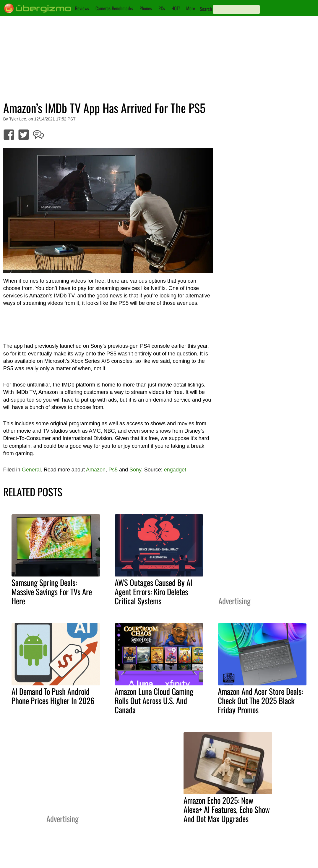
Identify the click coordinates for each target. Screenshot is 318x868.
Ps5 (113, 470)
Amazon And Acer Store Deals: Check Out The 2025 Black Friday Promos (260, 700)
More (191, 8)
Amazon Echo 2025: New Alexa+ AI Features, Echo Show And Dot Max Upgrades (227, 809)
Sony (135, 470)
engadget (175, 470)
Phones (146, 8)
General (31, 470)
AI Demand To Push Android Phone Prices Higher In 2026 (53, 696)
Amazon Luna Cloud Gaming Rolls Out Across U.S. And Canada (154, 700)
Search (206, 9)
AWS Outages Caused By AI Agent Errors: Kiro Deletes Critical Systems (154, 592)
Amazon (96, 470)
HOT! (176, 8)
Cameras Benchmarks (114, 8)
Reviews (82, 8)
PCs (162, 8)
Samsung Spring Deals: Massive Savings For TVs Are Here (52, 592)
